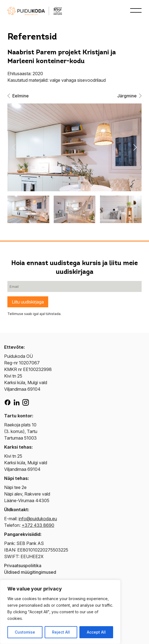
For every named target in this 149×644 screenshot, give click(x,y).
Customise (25, 632)
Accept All (96, 632)
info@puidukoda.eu (38, 519)
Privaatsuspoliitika (23, 566)
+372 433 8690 (38, 525)
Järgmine (129, 96)
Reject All (61, 632)
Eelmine (18, 96)
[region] (60, 612)
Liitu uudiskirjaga (28, 302)
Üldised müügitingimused (30, 572)
